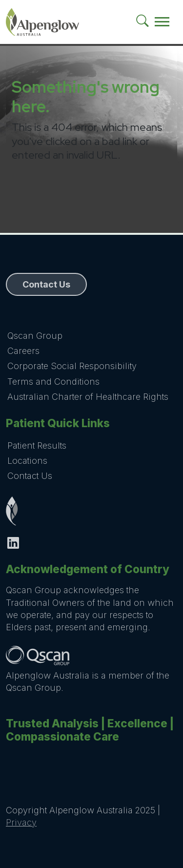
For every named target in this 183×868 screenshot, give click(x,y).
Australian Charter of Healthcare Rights (88, 397)
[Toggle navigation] (162, 22)
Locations (27, 461)
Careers (23, 351)
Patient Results (37, 445)
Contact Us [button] (46, 284)
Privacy (21, 822)
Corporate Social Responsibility (72, 366)
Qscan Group (35, 336)
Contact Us (30, 476)
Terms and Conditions (53, 382)
